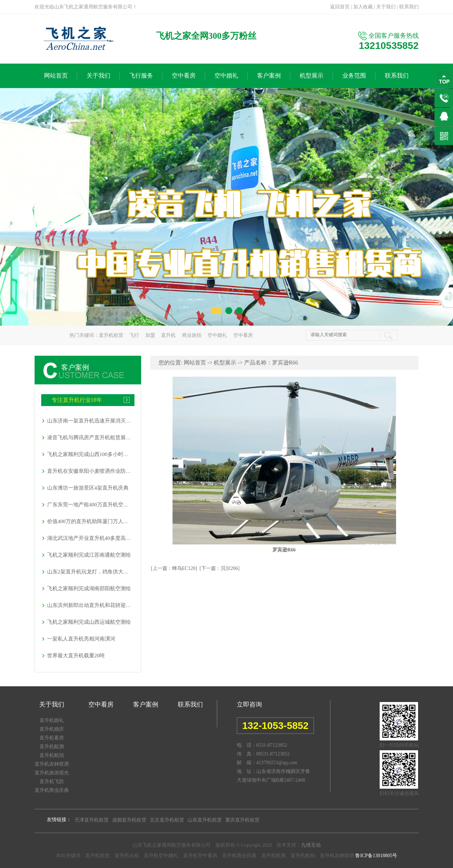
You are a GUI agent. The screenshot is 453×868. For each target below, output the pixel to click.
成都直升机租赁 (129, 820)
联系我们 (409, 7)
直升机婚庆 (52, 729)
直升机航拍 (52, 755)
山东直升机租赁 (205, 820)
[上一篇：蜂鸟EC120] (174, 568)
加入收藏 (363, 7)
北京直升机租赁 (167, 820)
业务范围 (354, 76)
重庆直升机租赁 (242, 820)
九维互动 (311, 845)
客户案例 (269, 76)
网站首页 (56, 76)
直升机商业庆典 (52, 790)
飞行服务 (141, 76)
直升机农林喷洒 (52, 764)
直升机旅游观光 (52, 773)
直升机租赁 (111, 335)
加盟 (150, 335)
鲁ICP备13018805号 (376, 856)
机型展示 (312, 76)
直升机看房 (52, 738)
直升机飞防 (52, 782)
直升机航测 (52, 747)
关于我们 (386, 7)
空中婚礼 (226, 76)
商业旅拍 (192, 335)
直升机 (168, 335)
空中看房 (184, 76)
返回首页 (340, 7)
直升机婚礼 (52, 720)
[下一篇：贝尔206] (219, 568)
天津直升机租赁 (92, 820)
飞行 (134, 335)
